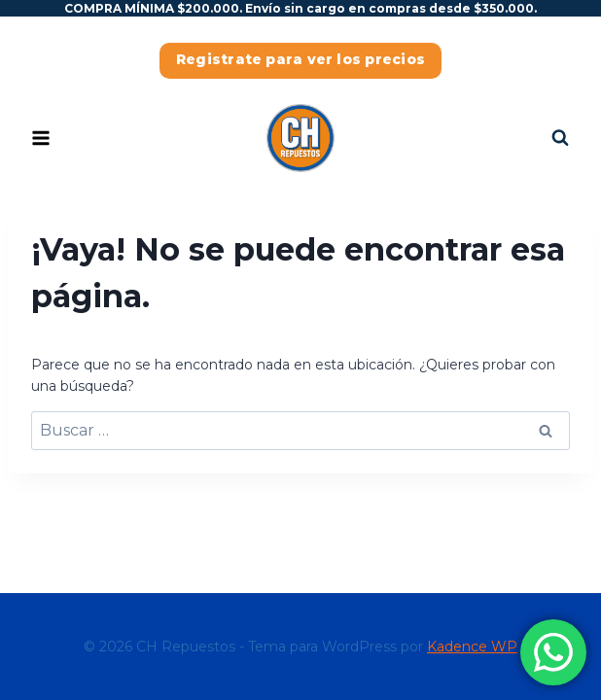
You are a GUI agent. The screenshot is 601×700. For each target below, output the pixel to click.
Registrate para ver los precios (300, 59)
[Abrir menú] (41, 139)
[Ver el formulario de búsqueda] (560, 138)
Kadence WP (472, 647)
